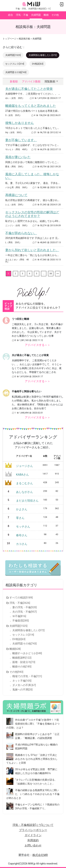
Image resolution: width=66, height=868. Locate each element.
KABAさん (22, 475)
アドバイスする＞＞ (37, 345)
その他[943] (16, 672)
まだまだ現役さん (27, 501)
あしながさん (24, 492)
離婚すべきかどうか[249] (27, 653)
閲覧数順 (50, 82)
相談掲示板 (24, 39)
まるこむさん (24, 483)
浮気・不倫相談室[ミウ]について (33, 825)
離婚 (46, 15)
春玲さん (22, 535)
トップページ (10, 39)
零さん (20, 518)
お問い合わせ (33, 845)
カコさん (22, 544)
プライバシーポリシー (33, 830)
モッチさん (23, 527)
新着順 (14, 82)
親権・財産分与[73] (24, 662)
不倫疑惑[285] (21, 621)
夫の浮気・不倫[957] (24, 612)
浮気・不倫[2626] (20, 603)
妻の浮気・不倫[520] (24, 607)
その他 (55, 15)
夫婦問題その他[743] (16, 72)
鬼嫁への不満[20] (22, 690)
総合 (11, 15)
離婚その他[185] (22, 667)
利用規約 (33, 840)
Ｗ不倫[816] (19, 616)
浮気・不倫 (22, 15)
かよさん (22, 509)
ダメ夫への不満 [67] (24, 685)
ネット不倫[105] (22, 681)
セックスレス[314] (15, 64)
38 (51, 274)
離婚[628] (15, 649)
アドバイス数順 (31, 82)
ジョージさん (24, 466)
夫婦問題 (36, 15)
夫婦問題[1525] (13, 55)
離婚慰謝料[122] (22, 658)
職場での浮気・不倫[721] (27, 676)
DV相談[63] (38, 64)
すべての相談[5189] (21, 598)
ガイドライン (33, 835)
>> (58, 274)
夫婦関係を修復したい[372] (43, 55)
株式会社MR (40, 855)
